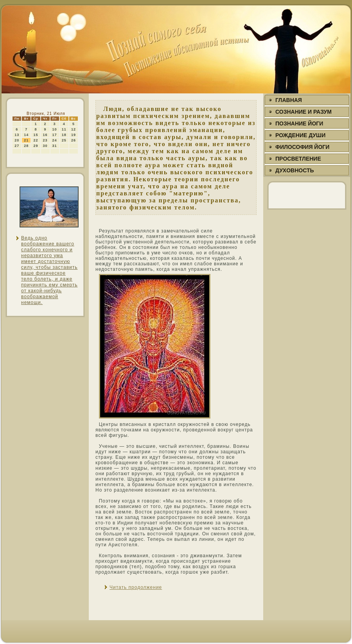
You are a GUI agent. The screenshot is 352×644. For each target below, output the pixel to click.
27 (17, 146)
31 (55, 146)
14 (26, 135)
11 (64, 129)
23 (45, 140)
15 (36, 135)
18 (64, 135)
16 (45, 135)
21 (26, 140)
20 (17, 140)
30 (45, 146)
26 (74, 140)
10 (55, 129)
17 (55, 135)
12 (74, 129)
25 (64, 140)
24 (55, 140)
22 (36, 140)
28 (26, 146)
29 (36, 146)
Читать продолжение (136, 587)
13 (17, 135)
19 (74, 135)
